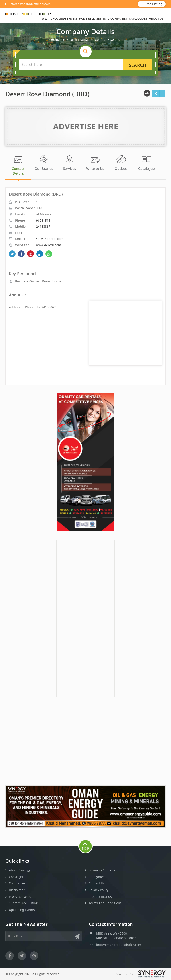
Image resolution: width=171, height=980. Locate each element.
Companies (17, 883)
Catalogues (138, 18)
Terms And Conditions (105, 903)
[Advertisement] (85, 618)
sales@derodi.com (50, 239)
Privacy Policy (99, 890)
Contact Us (97, 883)
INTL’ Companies (115, 18)
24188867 (43, 226)
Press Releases (90, 18)
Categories (97, 877)
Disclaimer (17, 890)
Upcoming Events (64, 18)
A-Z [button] (45, 18)
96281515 (43, 220)
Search (138, 65)
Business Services (102, 870)
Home (55, 40)
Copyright (16, 877)
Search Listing (77, 40)
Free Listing (152, 4)
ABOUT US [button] (157, 18)
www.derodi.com (49, 245)
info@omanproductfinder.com (28, 4)
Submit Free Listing (23, 903)
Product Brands (100, 897)
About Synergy (20, 870)
